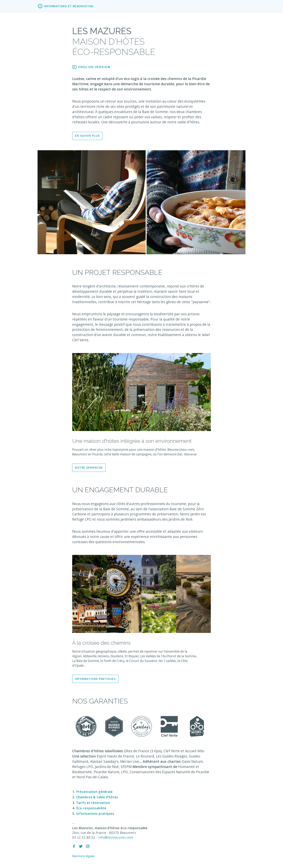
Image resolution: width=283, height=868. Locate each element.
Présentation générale (94, 792)
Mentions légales (84, 856)
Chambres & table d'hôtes (97, 797)
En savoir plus (87, 136)
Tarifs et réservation (93, 803)
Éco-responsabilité (91, 808)
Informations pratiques (95, 679)
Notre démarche (89, 468)
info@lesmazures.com (116, 837)
